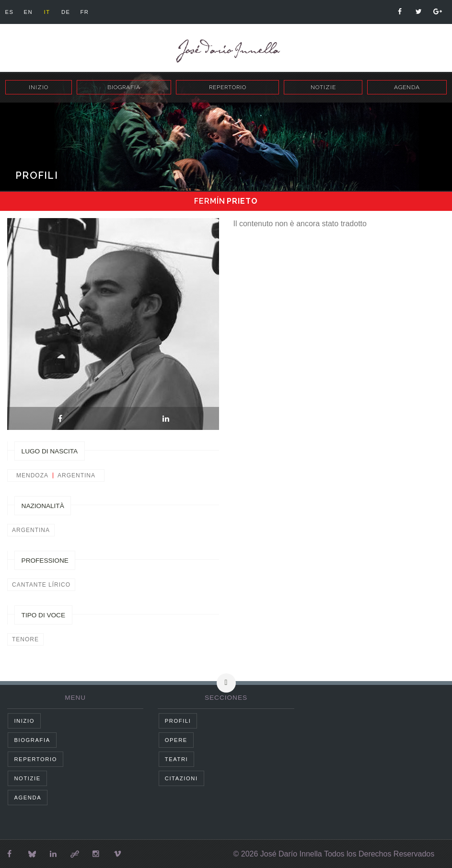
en (30, 12)
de (71, 12)
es (10, 12)
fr (92, 12)
